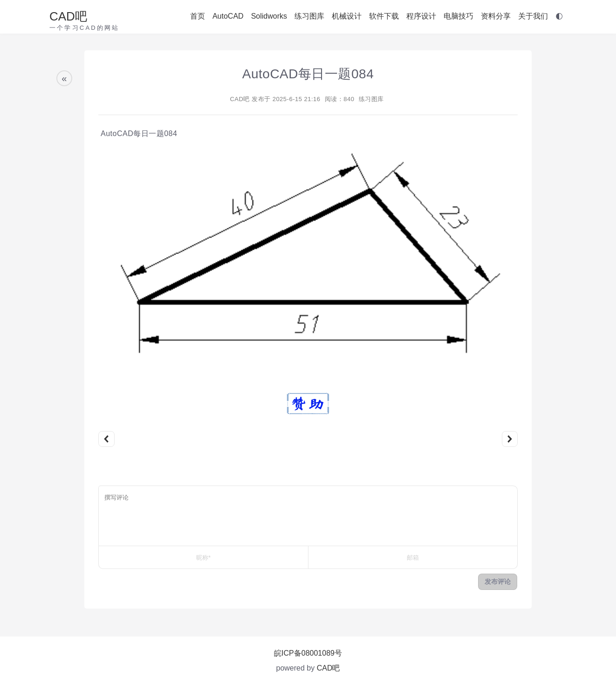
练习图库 (309, 16)
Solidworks (269, 16)
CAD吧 (68, 16)
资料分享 (496, 16)
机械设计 (347, 16)
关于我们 (533, 16)
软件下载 (384, 16)
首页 (198, 16)
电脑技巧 (459, 16)
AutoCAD (228, 16)
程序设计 (421, 16)
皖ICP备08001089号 (308, 653)
